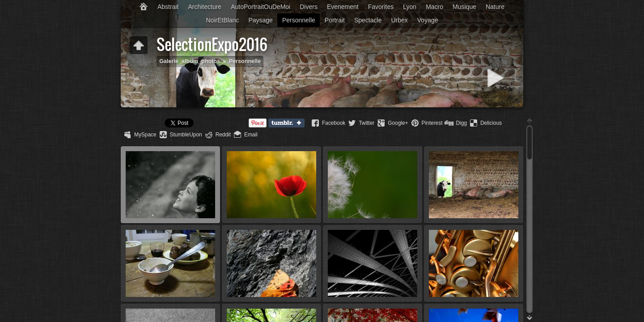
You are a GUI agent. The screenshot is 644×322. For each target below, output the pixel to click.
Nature (495, 7)
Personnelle (299, 20)
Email (251, 135)
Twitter (366, 123)
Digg (461, 123)
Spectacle (368, 20)
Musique (464, 7)
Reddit (223, 135)
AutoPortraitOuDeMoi (261, 7)
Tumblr (288, 123)
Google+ (398, 123)
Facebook (334, 123)
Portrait (335, 20)
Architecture (205, 7)
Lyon (410, 7)
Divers (309, 7)
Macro (434, 7)
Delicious (491, 123)
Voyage (428, 20)
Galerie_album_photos (190, 61)
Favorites (381, 7)
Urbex (399, 20)
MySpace (145, 135)
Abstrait (168, 7)
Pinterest (432, 123)
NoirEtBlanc (222, 20)
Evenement (343, 7)
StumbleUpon (186, 135)
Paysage (260, 20)
